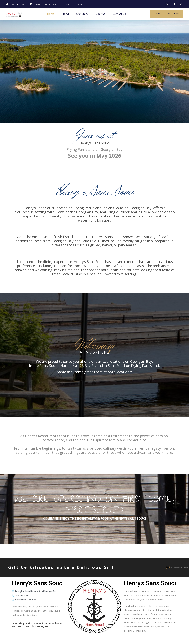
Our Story (82, 14)
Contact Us (119, 14)
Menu (65, 14)
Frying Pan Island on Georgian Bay (95, 149)
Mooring (100, 14)
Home (51, 14)
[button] (168, 4)
